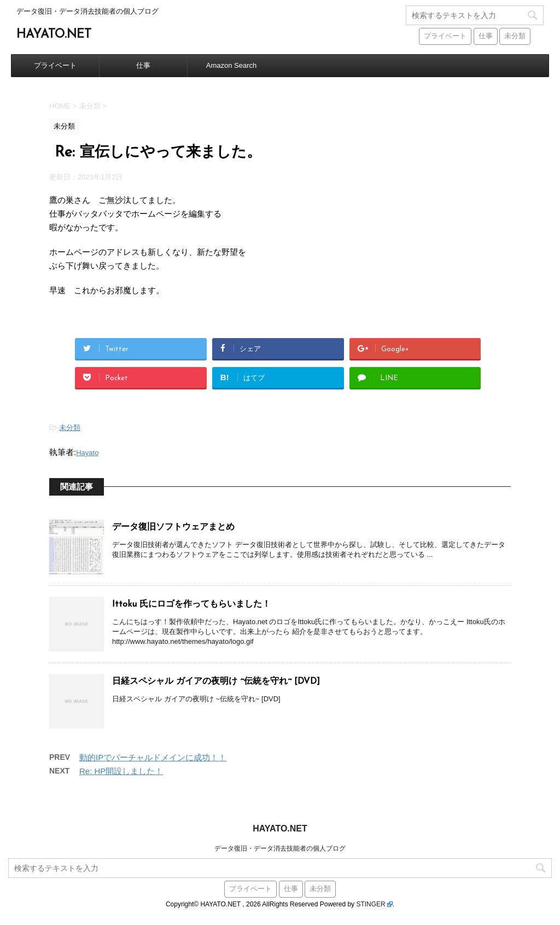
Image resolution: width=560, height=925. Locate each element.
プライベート (55, 65)
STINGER (371, 904)
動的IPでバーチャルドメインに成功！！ (153, 757)
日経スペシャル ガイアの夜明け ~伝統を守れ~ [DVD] (216, 682)
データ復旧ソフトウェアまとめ (173, 527)
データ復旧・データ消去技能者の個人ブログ (280, 848)
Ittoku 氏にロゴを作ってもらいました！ (191, 604)
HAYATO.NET (54, 35)
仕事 (143, 65)
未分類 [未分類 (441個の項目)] (515, 36)
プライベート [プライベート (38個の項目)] (445, 36)
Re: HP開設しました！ (121, 771)
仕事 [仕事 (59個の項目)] (486, 36)
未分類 (70, 427)
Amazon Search (232, 65)
